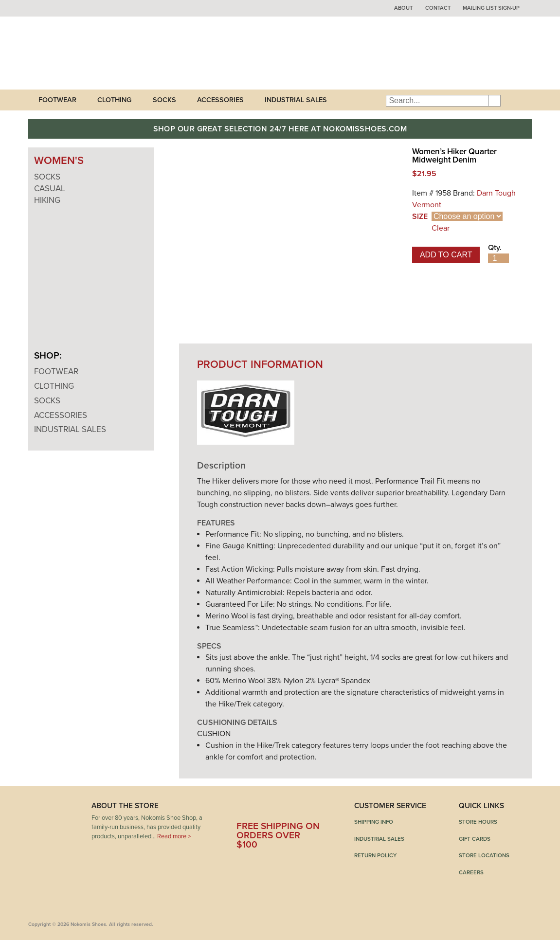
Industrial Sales (296, 100)
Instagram (315, 809)
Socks (164, 100)
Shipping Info (374, 822)
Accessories (220, 100)
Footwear (57, 100)
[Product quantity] (498, 258)
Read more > (174, 836)
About (403, 8)
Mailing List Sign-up (491, 8)
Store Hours (478, 822)
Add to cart (446, 255)
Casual (50, 189)
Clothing (114, 100)
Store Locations (484, 855)
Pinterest (291, 809)
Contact (438, 8)
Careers (471, 872)
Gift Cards (475, 839)
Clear (441, 228)
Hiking (47, 200)
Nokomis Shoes (93, 53)
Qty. (495, 248)
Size (420, 217)
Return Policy (375, 855)
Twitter (268, 809)
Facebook (244, 809)
